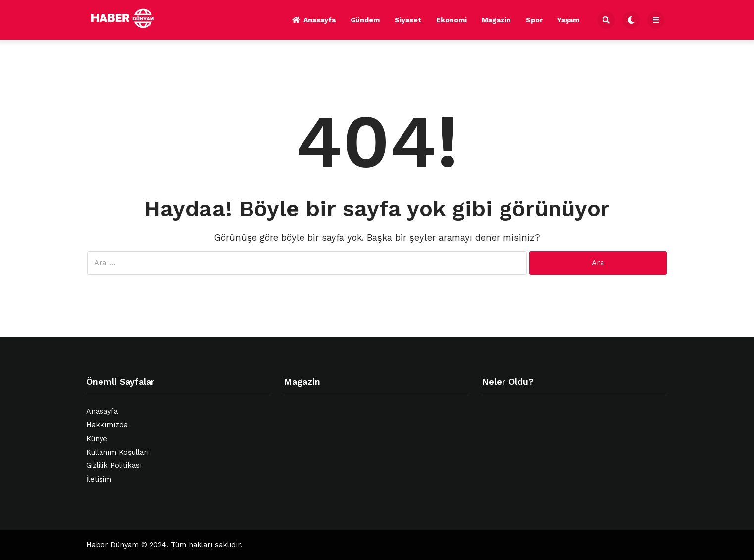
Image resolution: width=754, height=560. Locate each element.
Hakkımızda (107, 425)
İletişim (99, 480)
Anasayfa (314, 20)
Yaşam (568, 20)
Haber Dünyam (112, 545)
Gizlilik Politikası (114, 466)
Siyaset (408, 20)
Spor (534, 20)
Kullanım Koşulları (117, 452)
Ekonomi (452, 20)
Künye (97, 439)
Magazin (496, 20)
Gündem (365, 20)
